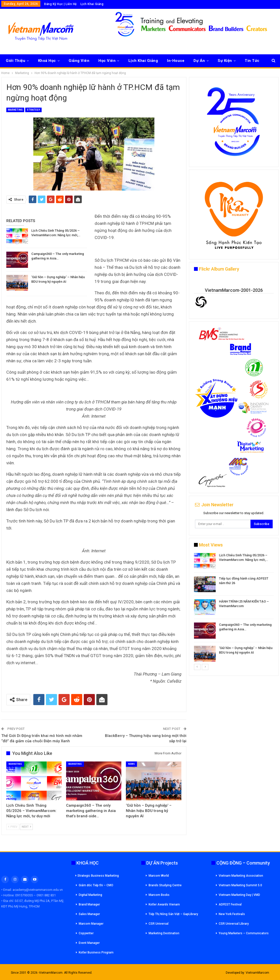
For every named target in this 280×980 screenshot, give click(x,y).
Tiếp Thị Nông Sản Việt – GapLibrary (173, 914)
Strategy (33, 110)
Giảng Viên (79, 61)
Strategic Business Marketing (97, 876)
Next (26, 827)
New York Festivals (232, 914)
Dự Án (199, 61)
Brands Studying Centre (165, 885)
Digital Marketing (90, 895)
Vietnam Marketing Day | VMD (239, 895)
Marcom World (159, 876)
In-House (176, 61)
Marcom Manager (91, 924)
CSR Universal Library (234, 924)
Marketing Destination (164, 933)
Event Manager (89, 943)
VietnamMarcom (257, 973)
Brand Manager (89, 904)
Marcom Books (159, 895)
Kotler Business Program (96, 952)
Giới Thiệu (16, 61)
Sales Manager (89, 914)
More (250, 61)
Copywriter (86, 933)
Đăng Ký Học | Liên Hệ (60, 4)
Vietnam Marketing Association (241, 876)
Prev (13, 827)
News (131, 764)
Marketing (15, 110)
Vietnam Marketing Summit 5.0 (240, 885)
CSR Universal (159, 924)
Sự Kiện (225, 61)
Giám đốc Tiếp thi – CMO (96, 885)
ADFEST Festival (230, 904)
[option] (234, 608)
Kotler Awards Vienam (164, 904)
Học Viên (107, 61)
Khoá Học (47, 61)
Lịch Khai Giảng (92, 4)
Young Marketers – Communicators (244, 933)
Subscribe (262, 524)
